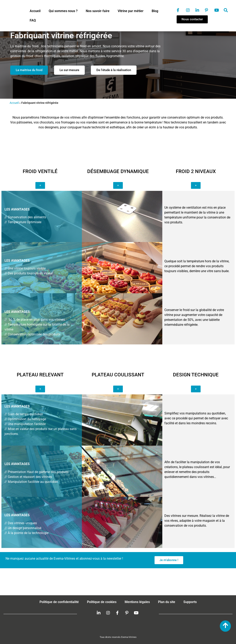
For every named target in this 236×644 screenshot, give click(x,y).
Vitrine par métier (131, 11)
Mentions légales (137, 602)
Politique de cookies (102, 602)
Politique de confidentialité (59, 602)
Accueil (35, 11)
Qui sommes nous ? (63, 11)
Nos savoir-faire (98, 11)
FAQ (33, 20)
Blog (155, 11)
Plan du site (167, 602)
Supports (190, 602)
